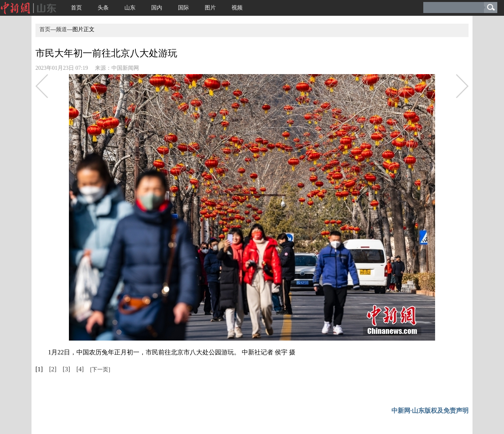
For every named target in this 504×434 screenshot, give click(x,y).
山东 (130, 8)
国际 (183, 8)
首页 (76, 8)
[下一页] (100, 370)
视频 (237, 8)
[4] (80, 369)
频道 (61, 29)
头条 (103, 8)
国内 (157, 8)
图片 (210, 8)
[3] (66, 369)
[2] (53, 369)
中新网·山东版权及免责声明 (430, 411)
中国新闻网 (125, 68)
